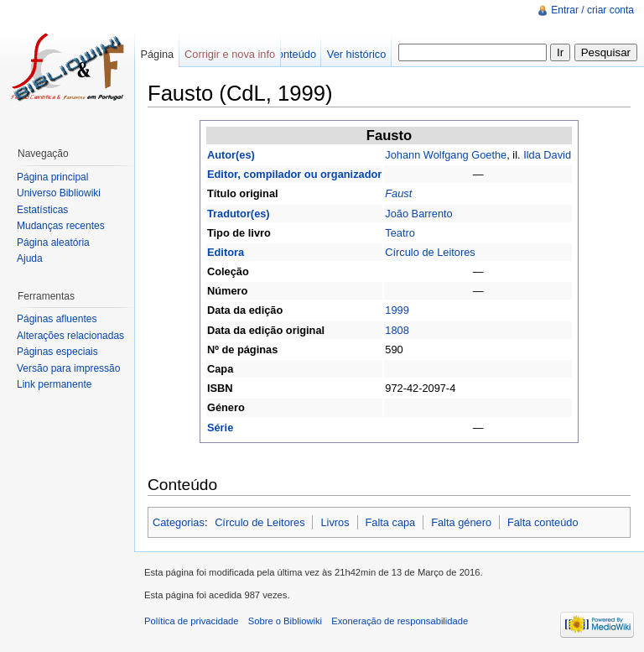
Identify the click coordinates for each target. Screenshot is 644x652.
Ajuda (30, 258)
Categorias (179, 522)
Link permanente (54, 384)
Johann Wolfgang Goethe (446, 155)
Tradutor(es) (239, 214)
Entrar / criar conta (592, 10)
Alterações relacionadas (70, 336)
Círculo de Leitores (430, 252)
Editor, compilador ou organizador (294, 174)
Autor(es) (231, 155)
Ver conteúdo (285, 54)
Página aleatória (53, 243)
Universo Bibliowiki (59, 193)
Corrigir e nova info (230, 54)
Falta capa (390, 522)
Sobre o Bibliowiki (285, 621)
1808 (397, 330)
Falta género (461, 522)
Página (157, 54)
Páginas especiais (57, 352)
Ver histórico (356, 54)
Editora (226, 252)
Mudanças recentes (61, 226)
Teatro (400, 233)
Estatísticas (42, 210)
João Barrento (418, 214)
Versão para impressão (68, 368)
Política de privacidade (192, 621)
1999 (397, 310)
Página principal (52, 177)
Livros (335, 522)
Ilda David (547, 155)
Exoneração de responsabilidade (400, 621)
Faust (398, 193)
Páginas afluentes (57, 319)
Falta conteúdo (543, 522)
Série (220, 428)
